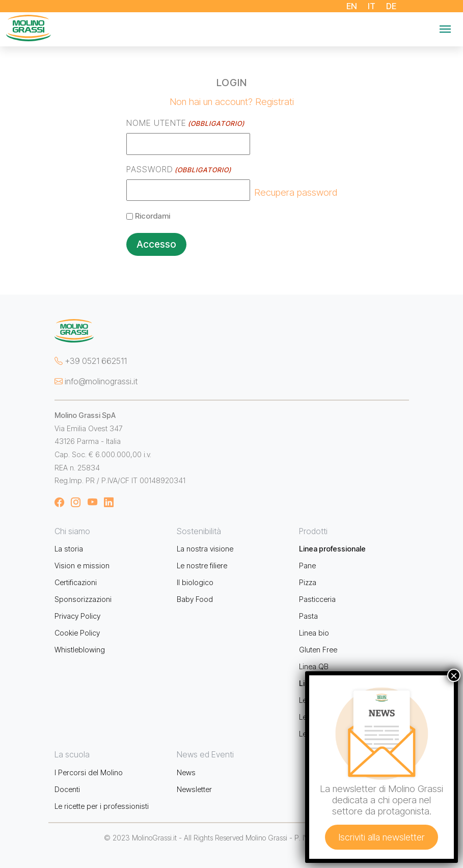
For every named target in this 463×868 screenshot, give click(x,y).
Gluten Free (318, 650)
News (186, 772)
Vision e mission (82, 565)
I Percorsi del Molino (89, 772)
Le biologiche (321, 734)
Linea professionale (332, 549)
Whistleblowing (80, 650)
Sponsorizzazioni (83, 599)
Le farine (313, 700)
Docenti (67, 789)
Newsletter (194, 789)
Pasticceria (317, 599)
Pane (307, 565)
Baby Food (195, 599)
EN (352, 6)
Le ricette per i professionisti (102, 806)
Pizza (308, 582)
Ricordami (153, 216)
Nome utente (185, 123)
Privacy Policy (77, 616)
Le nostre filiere (202, 565)
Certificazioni (76, 582)
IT (372, 6)
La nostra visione (205, 549)
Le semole (316, 717)
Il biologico (195, 582)
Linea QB (314, 666)
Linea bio (314, 633)
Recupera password (296, 192)
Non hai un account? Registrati (232, 101)
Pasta (308, 616)
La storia (69, 549)
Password (179, 170)
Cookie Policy (77, 633)
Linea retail (317, 683)
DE (391, 6)
